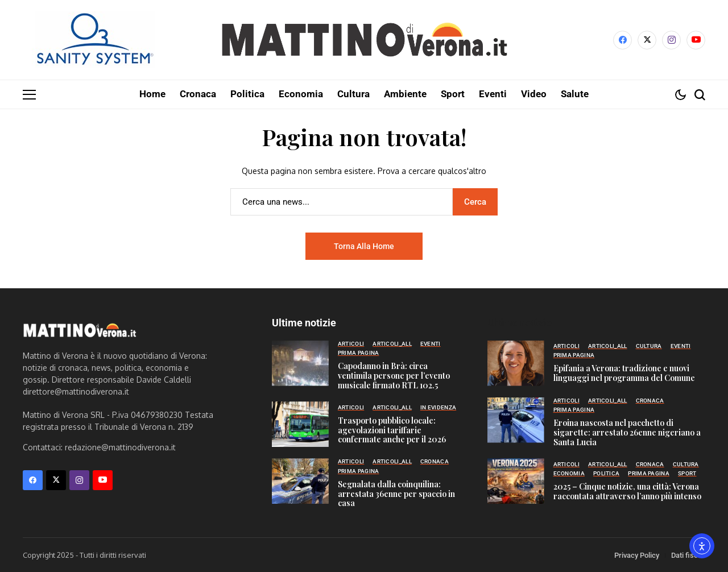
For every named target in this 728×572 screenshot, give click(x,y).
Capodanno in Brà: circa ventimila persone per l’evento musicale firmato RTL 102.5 (394, 375)
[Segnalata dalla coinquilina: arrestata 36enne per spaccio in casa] (300, 480)
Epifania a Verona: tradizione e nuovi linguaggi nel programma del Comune (624, 372)
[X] (647, 40)
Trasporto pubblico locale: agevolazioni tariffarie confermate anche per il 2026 (392, 430)
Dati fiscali (688, 555)
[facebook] (622, 40)
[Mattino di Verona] (364, 40)
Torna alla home (364, 246)
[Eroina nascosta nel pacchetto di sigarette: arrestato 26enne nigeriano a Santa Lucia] (516, 420)
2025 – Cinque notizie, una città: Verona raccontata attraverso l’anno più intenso (627, 491)
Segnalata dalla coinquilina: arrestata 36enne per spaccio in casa (396, 493)
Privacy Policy (637, 555)
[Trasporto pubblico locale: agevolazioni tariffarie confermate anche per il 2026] (300, 424)
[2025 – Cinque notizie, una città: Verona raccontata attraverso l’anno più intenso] (516, 480)
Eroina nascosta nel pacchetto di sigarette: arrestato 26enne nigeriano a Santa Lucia (627, 432)
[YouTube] (696, 40)
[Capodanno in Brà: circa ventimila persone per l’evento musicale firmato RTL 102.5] (300, 363)
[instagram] (671, 40)
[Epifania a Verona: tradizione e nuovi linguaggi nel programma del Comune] (516, 363)
